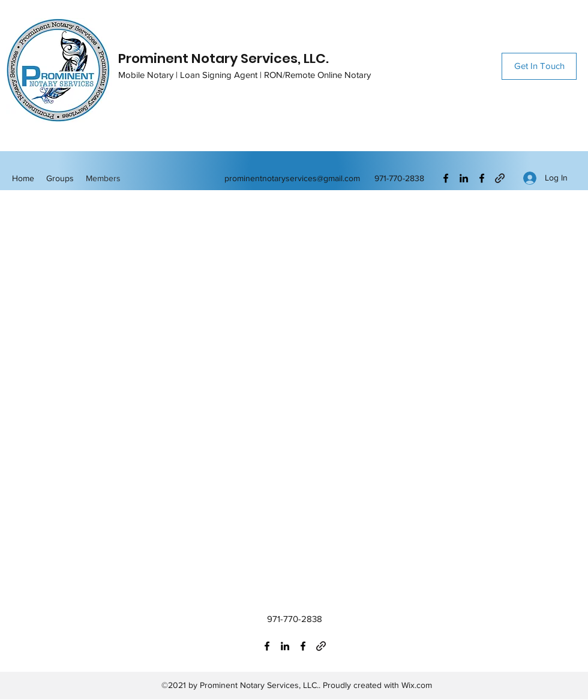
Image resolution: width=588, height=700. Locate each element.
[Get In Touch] (539, 66)
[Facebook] (446, 178)
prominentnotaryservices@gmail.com (292, 178)
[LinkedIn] (464, 178)
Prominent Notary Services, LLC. (223, 58)
